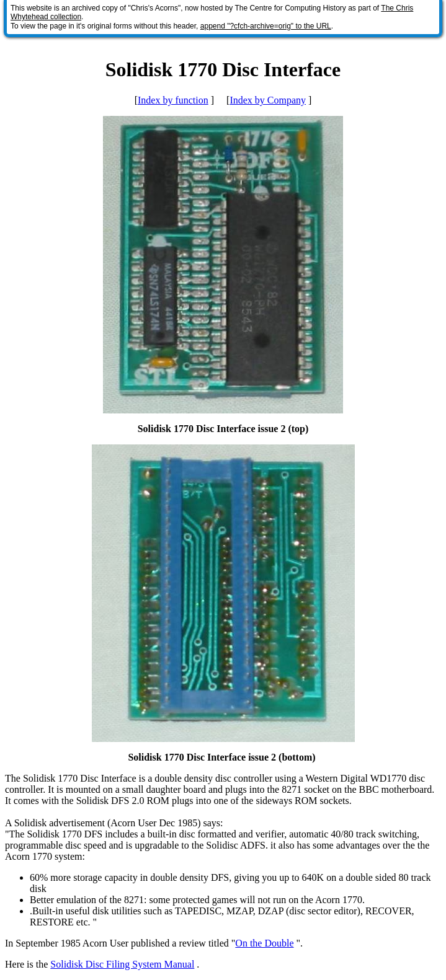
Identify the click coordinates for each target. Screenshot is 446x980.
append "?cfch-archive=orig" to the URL (266, 26)
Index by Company (268, 100)
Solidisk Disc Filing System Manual (122, 964)
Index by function (173, 100)
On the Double (264, 943)
